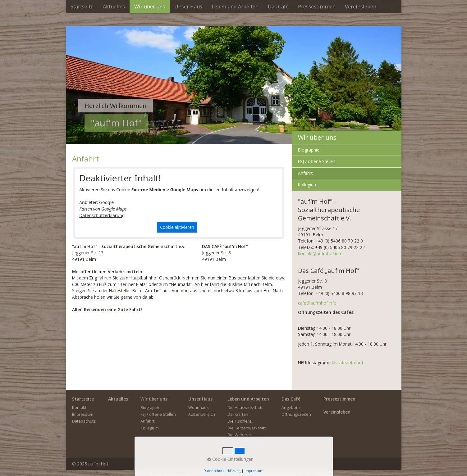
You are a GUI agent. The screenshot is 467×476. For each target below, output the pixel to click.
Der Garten (238, 414)
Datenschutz (84, 421)
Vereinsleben (361, 7)
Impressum (83, 414)
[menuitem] (82, 7)
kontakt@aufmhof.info (320, 254)
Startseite (82, 7)
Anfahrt (305, 173)
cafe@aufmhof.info (317, 303)
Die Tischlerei (240, 421)
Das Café (278, 7)
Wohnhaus (199, 407)
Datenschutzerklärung (102, 215)
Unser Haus (188, 7)
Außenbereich (202, 414)
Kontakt (79, 407)
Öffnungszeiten (296, 414)
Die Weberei (239, 435)
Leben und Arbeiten (235, 7)
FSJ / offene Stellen (317, 161)
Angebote (291, 407)
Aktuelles (114, 7)
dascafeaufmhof (347, 363)
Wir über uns (150, 7)
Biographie (309, 150)
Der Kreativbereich (245, 442)
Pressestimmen (317, 7)
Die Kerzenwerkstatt (247, 428)
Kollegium (308, 185)
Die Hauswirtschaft (245, 407)
